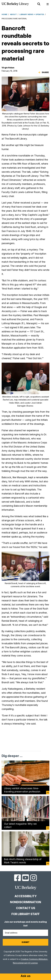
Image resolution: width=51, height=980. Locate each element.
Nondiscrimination (26, 902)
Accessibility (26, 896)
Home (4, 14)
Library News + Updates (32, 14)
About (13, 14)
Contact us (26, 908)
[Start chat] (26, 976)
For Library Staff (26, 914)
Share (44, 72)
